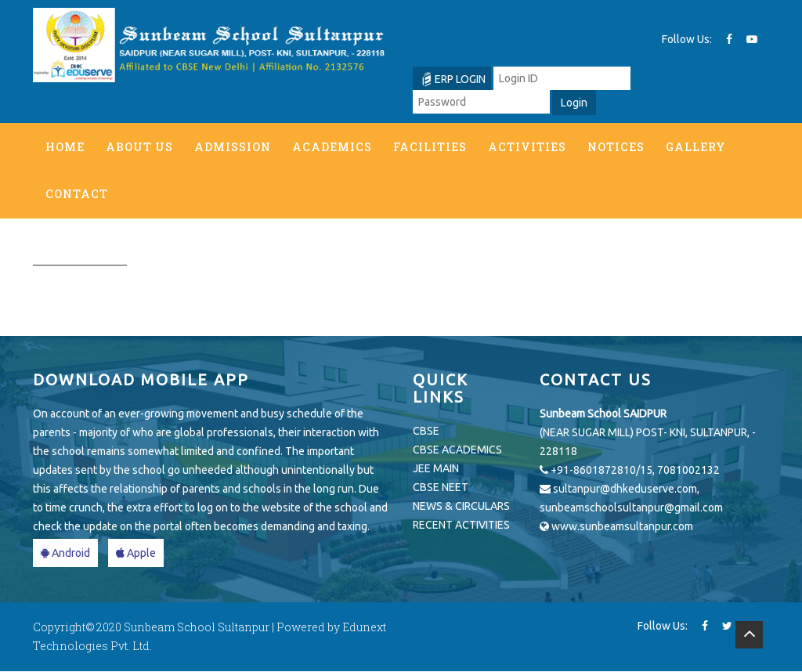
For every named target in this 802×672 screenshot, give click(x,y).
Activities (527, 147)
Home (65, 147)
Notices (616, 147)
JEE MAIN (436, 469)
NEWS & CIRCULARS (461, 507)
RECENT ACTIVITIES (461, 526)
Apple (136, 554)
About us (139, 147)
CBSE (426, 432)
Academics (332, 147)
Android (65, 554)
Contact (77, 194)
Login (574, 103)
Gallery (696, 147)
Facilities (430, 147)
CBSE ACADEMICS (457, 450)
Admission (233, 147)
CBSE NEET (441, 488)
